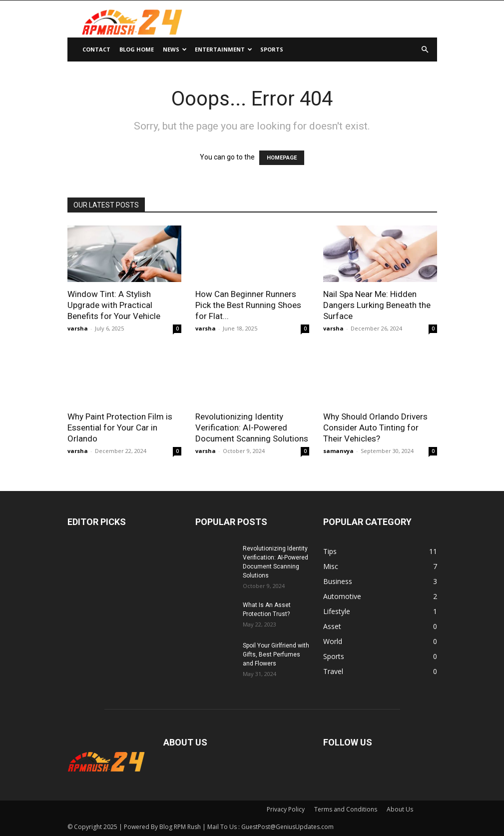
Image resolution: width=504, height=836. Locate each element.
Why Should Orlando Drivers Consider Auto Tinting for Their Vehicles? (375, 427)
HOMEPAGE (282, 158)
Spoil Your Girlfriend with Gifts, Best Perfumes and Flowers (276, 654)
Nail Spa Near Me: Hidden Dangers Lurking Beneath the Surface (377, 305)
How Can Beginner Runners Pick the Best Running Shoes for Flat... (248, 305)
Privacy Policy (286, 809)
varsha (78, 328)
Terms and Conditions (346, 809)
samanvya (338, 451)
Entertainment (224, 49)
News (175, 49)
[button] (425, 50)
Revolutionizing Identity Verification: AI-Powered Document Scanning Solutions (252, 427)
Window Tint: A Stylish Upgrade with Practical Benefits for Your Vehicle (114, 305)
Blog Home (137, 49)
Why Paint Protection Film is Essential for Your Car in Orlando (120, 427)
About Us (400, 809)
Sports (272, 49)
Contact (96, 49)
